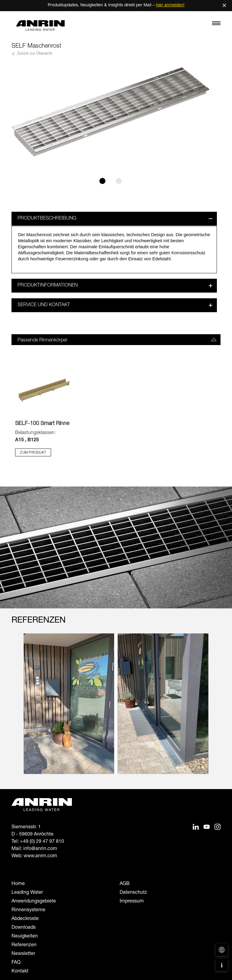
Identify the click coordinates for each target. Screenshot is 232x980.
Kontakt (20, 972)
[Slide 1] (102, 181)
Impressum (132, 902)
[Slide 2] (119, 181)
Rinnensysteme (28, 910)
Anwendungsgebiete (34, 902)
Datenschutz (133, 893)
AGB (125, 884)
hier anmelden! (170, 5)
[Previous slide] (15, 709)
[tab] (116, 340)
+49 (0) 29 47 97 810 (42, 842)
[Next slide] (217, 709)
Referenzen (24, 945)
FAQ (16, 963)
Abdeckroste (25, 919)
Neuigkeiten (25, 937)
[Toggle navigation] (216, 25)
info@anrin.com (40, 849)
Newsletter (23, 954)
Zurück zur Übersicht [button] (34, 54)
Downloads (24, 928)
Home (18, 884)
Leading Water (27, 893)
